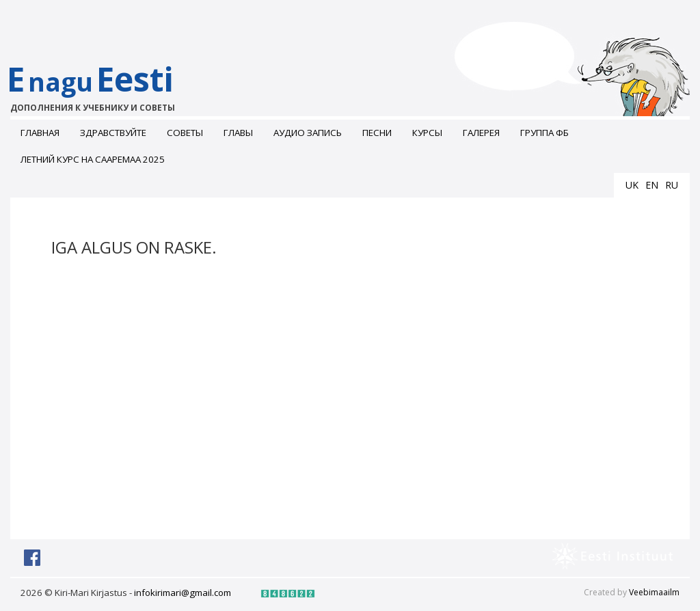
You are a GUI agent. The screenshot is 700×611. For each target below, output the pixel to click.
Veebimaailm (654, 592)
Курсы (427, 133)
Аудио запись (308, 133)
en (652, 185)
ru (672, 185)
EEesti (104, 85)
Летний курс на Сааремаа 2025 (93, 159)
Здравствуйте (113, 133)
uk (632, 185)
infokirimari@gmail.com (183, 593)
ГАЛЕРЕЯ (481, 133)
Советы (185, 133)
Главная (40, 133)
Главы (238, 133)
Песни (377, 133)
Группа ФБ (544, 133)
